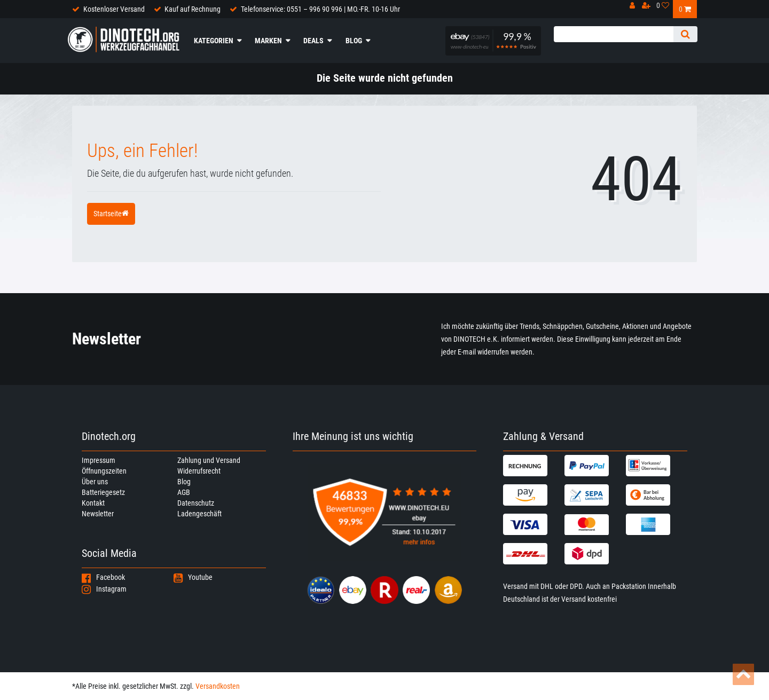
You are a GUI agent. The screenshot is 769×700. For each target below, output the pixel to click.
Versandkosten (218, 686)
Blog (354, 41)
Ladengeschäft (199, 514)
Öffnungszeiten (104, 471)
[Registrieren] (649, 8)
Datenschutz (196, 503)
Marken (268, 41)
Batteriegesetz (103, 492)
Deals (313, 41)
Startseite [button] (111, 214)
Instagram (104, 589)
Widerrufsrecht (199, 471)
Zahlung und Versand (209, 460)
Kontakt (93, 503)
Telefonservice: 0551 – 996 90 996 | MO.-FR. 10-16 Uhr (320, 9)
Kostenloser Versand (114, 9)
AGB (184, 492)
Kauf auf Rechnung (193, 9)
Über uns (95, 482)
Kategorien (214, 41)
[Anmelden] (635, 8)
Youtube (193, 577)
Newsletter (98, 514)
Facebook (103, 577)
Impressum (99, 460)
